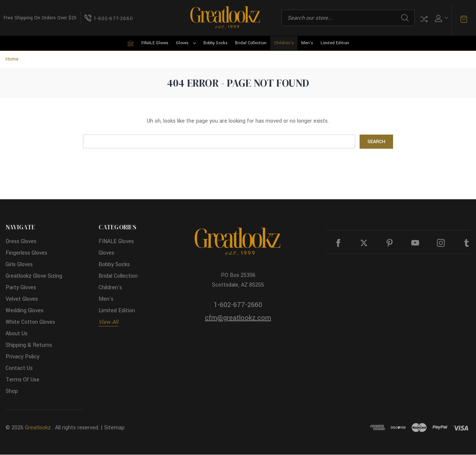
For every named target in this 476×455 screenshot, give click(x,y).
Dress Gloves (21, 242)
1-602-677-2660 (238, 305)
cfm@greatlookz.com (238, 318)
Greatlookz (38, 428)
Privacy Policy (22, 357)
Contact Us (19, 369)
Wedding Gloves (25, 311)
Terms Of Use (22, 380)
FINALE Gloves (155, 43)
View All (108, 322)
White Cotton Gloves (30, 322)
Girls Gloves (19, 265)
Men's (307, 43)
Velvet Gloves (22, 299)
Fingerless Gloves (26, 253)
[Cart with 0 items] (464, 19)
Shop (12, 392)
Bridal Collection (251, 43)
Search (405, 18)
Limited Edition (335, 43)
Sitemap (114, 428)
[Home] (131, 43)
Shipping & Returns (29, 346)
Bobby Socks (216, 43)
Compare (424, 19)
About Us (17, 334)
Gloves (186, 43)
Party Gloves (21, 288)
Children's (284, 43)
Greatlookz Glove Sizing (34, 276)
